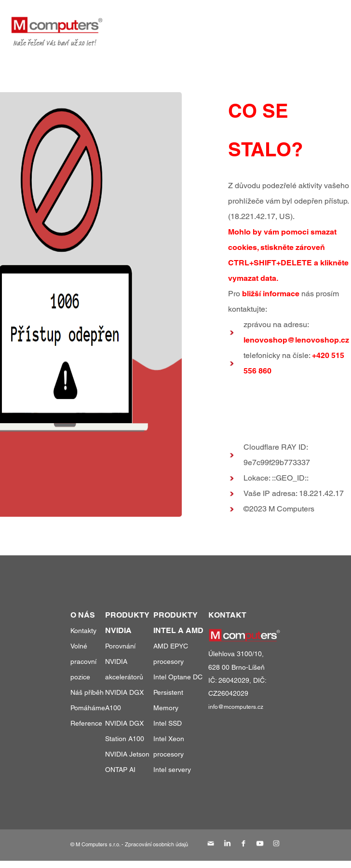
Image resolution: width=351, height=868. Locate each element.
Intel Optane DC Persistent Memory (178, 692)
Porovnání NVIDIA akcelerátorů (124, 661)
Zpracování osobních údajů (156, 844)
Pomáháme (88, 708)
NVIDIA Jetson (127, 754)
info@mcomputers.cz (236, 707)
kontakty (322, 23)
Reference (86, 723)
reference (238, 23)
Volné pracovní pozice (83, 661)
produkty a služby (163, 23)
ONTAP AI (120, 770)
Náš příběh (87, 692)
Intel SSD (168, 723)
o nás (282, 23)
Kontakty (83, 631)
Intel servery (172, 770)
